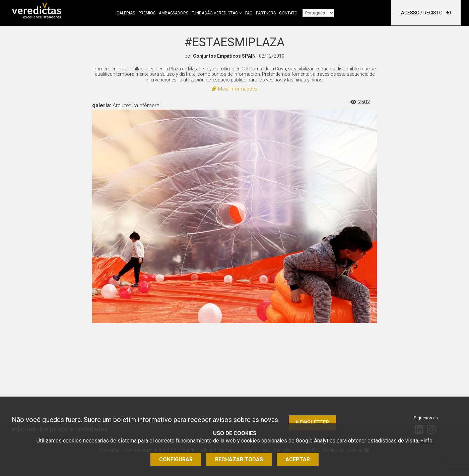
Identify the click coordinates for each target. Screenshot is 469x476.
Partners (266, 13)
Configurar (176, 459)
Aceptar (298, 459)
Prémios (147, 13)
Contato (288, 13)
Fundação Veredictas (215, 13)
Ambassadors (174, 13)
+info (426, 441)
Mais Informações (234, 89)
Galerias (126, 13)
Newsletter (312, 423)
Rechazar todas (239, 459)
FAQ (249, 13)
